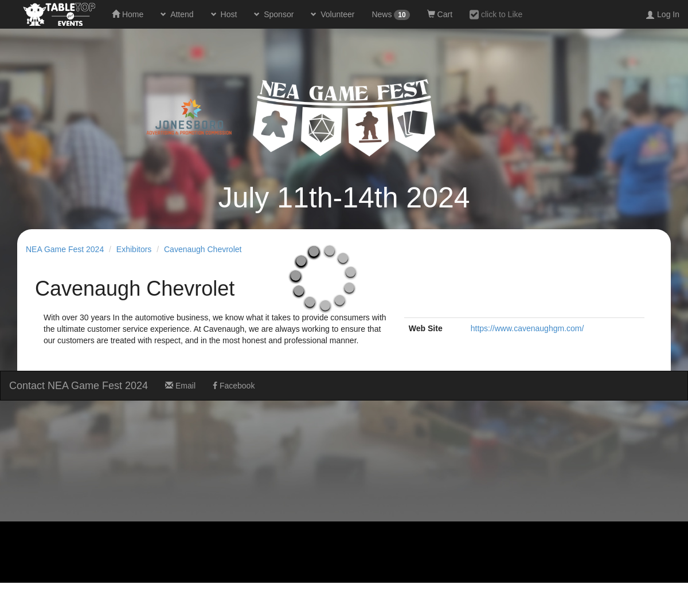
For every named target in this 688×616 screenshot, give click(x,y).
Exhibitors (134, 249)
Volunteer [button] (336, 14)
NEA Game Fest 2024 (65, 249)
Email (180, 386)
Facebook (234, 386)
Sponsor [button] (277, 14)
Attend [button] (181, 14)
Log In (668, 14)
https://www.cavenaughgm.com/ (527, 328)
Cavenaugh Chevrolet (203, 249)
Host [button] (228, 14)
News (390, 15)
